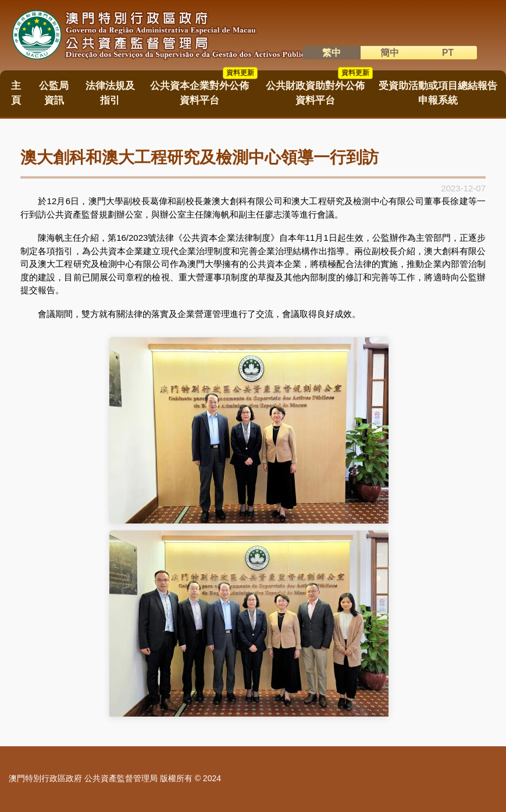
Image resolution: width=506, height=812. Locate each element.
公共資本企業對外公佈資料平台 (204, 89)
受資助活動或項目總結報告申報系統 (438, 93)
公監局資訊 (54, 93)
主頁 (16, 93)
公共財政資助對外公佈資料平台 (319, 89)
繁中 (332, 53)
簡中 (390, 53)
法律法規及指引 (110, 93)
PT (448, 53)
